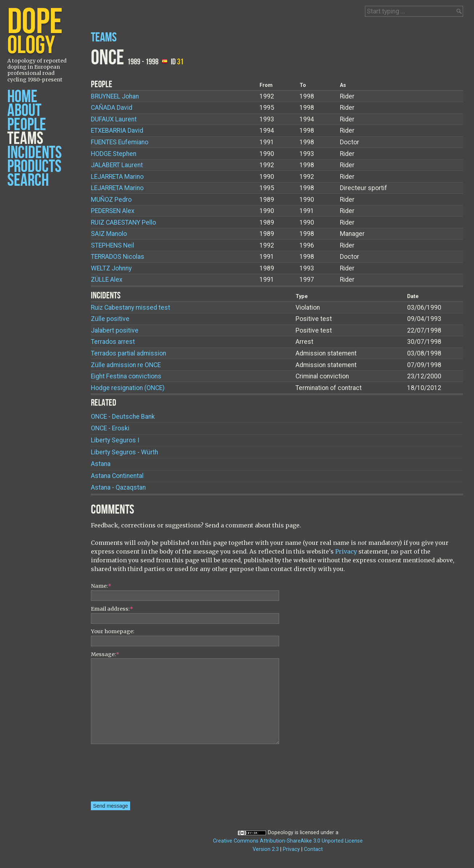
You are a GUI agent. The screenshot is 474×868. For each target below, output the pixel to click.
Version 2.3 (266, 849)
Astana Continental (117, 476)
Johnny (111, 268)
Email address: (112, 609)
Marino (117, 177)
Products (34, 167)
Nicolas (118, 257)
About (24, 111)
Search (28, 180)
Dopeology (281, 833)
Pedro (111, 200)
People (27, 125)
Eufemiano (120, 142)
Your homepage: (113, 631)
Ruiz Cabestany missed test (130, 308)
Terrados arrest (113, 342)
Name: (101, 586)
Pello (123, 222)
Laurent (114, 119)
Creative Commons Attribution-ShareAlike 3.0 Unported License (288, 841)
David (112, 108)
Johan (115, 96)
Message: (105, 654)
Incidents (35, 153)
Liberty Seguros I (115, 440)
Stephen (114, 154)
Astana (101, 464)
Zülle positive (110, 319)
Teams (25, 139)
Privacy (346, 551)
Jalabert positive (115, 330)
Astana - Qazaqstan (118, 487)
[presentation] (121, 775)
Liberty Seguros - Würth (124, 452)
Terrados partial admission (128, 353)
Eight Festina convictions (126, 376)
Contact (313, 849)
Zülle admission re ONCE (126, 365)
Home (22, 97)
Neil (113, 245)
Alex (113, 211)
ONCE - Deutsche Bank (123, 417)
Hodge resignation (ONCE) (128, 388)
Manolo (109, 234)
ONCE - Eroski (110, 428)
